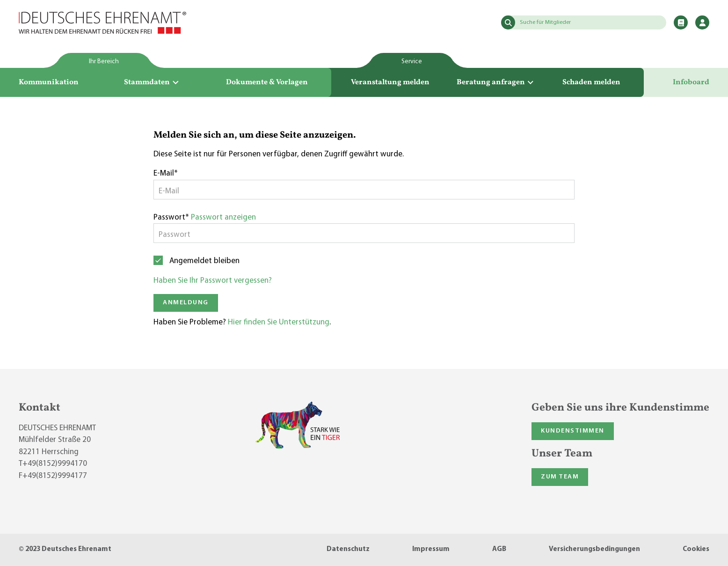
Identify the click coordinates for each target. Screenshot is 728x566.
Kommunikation (49, 82)
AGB (499, 549)
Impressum (431, 549)
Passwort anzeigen (223, 217)
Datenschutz (348, 549)
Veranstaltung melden (390, 82)
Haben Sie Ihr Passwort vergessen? (213, 281)
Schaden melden (591, 82)
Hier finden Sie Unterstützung (279, 322)
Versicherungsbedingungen (594, 549)
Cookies (696, 549)
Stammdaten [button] (152, 82)
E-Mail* (166, 173)
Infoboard (691, 82)
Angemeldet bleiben (204, 261)
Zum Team (560, 477)
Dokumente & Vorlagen (267, 82)
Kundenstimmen (573, 431)
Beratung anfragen (496, 82)
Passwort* (171, 217)
